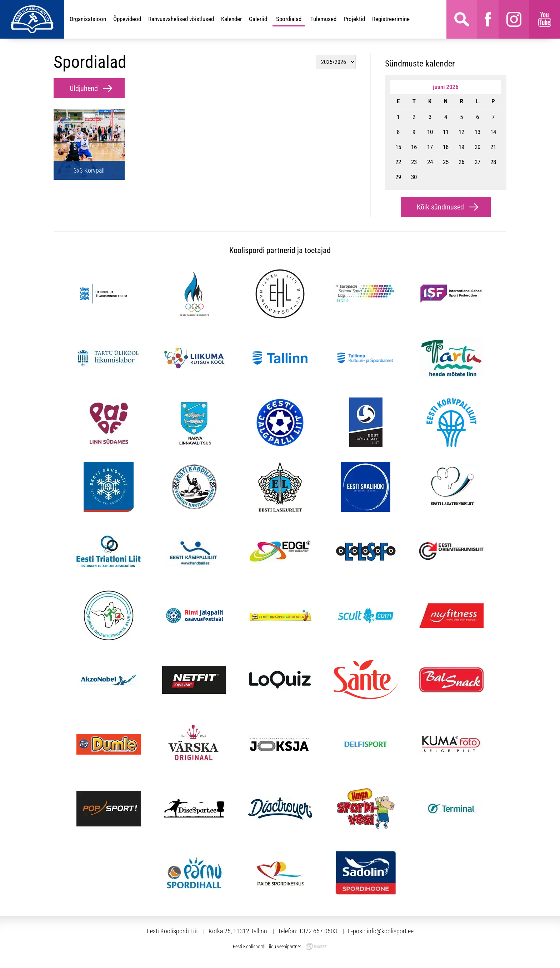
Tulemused (323, 19)
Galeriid (258, 19)
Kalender (231, 19)
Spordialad (289, 19)
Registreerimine (391, 19)
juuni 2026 (446, 87)
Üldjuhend (84, 88)
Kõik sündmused (440, 207)
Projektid (354, 19)
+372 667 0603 (318, 931)
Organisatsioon (88, 19)
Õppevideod (127, 19)
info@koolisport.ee (390, 931)
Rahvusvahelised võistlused (181, 19)
